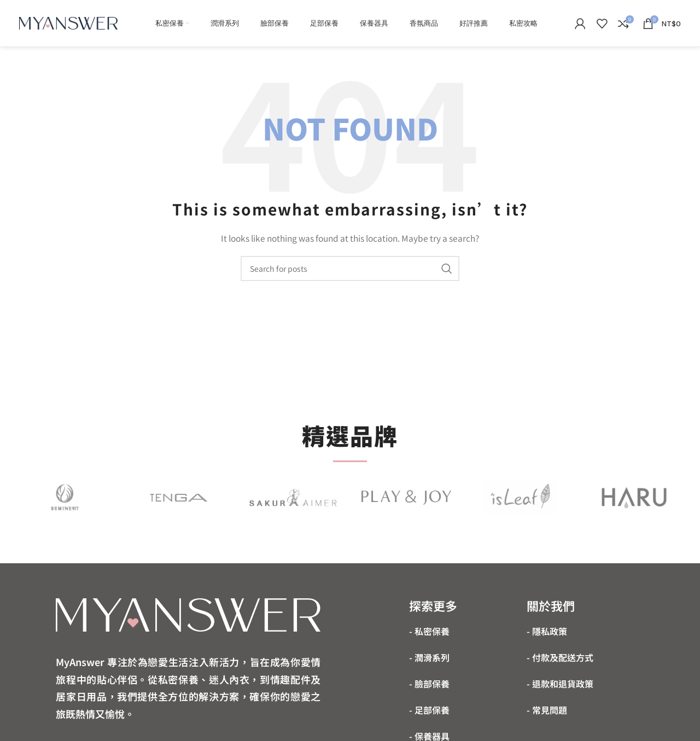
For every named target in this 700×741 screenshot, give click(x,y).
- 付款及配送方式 (560, 657)
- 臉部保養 (429, 684)
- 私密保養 (429, 631)
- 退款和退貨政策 (560, 684)
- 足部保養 (429, 710)
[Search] (350, 269)
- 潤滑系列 (429, 657)
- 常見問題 (547, 710)
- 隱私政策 (547, 631)
